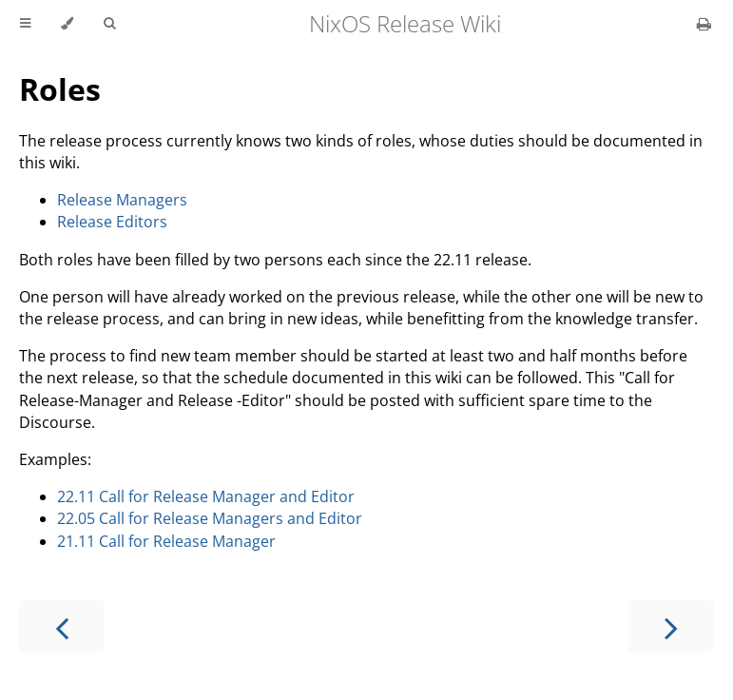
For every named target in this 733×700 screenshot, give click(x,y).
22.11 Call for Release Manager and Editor (206, 496)
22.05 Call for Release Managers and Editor (210, 518)
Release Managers (122, 200)
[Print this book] (704, 24)
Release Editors (112, 222)
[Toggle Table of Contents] (25, 24)
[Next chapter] (671, 626)
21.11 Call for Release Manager (166, 541)
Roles (60, 89)
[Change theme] (67, 24)
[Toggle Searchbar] (109, 24)
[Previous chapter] (62, 626)
